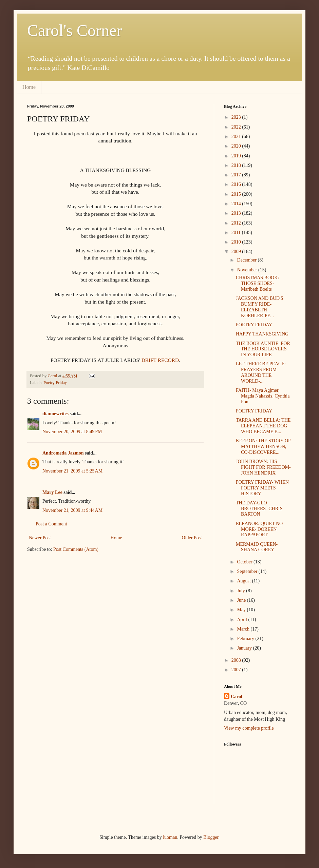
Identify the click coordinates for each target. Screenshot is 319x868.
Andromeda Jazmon (63, 453)
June (242, 600)
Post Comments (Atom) (76, 549)
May (242, 610)
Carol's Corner (74, 30)
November (248, 270)
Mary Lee (52, 492)
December (247, 260)
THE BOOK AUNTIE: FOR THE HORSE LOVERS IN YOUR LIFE (263, 349)
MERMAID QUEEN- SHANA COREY (257, 547)
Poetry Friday (55, 383)
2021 (237, 137)
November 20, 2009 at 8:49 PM (72, 432)
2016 (237, 184)
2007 (237, 670)
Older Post (192, 538)
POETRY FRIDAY (254, 325)
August (244, 581)
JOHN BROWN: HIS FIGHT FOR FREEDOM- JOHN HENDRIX (263, 467)
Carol (237, 697)
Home (29, 87)
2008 (237, 660)
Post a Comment (51, 524)
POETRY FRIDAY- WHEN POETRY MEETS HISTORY (262, 488)
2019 (237, 156)
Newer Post (40, 538)
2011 (237, 233)
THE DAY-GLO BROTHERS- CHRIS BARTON (259, 509)
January (245, 648)
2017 (237, 175)
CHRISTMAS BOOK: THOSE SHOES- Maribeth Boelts (257, 283)
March (244, 629)
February (246, 639)
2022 (237, 127)
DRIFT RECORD (160, 360)
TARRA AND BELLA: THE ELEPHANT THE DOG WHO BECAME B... (263, 426)
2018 (237, 165)
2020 (237, 146)
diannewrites (55, 414)
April (242, 620)
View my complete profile (249, 728)
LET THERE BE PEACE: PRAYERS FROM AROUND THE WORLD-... (261, 372)
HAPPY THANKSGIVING (262, 334)
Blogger (211, 837)
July (241, 591)
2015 (237, 194)
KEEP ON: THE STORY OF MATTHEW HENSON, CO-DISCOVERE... (263, 447)
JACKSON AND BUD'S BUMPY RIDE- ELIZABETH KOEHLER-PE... (259, 307)
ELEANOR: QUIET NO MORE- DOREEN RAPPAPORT (259, 529)
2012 (237, 223)
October (245, 562)
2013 (237, 213)
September (248, 571)
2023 (237, 117)
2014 (237, 204)
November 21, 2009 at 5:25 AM (72, 471)
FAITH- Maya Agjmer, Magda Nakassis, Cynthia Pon (263, 396)
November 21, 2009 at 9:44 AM (72, 510)
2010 (237, 242)
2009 (237, 252)
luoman (170, 837)
